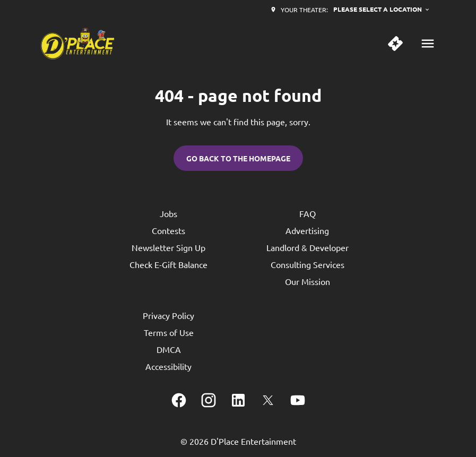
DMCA (169, 349)
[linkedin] (238, 400)
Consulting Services (308, 264)
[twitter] (268, 400)
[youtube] (298, 400)
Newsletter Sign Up (168, 247)
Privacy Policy (168, 315)
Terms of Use (169, 332)
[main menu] (428, 44)
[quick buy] (395, 44)
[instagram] (209, 400)
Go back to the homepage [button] (238, 158)
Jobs (168, 213)
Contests (168, 230)
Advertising (307, 230)
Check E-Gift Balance (168, 264)
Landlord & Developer (308, 247)
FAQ (308, 213)
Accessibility (168, 366)
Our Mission (308, 281)
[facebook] (179, 400)
